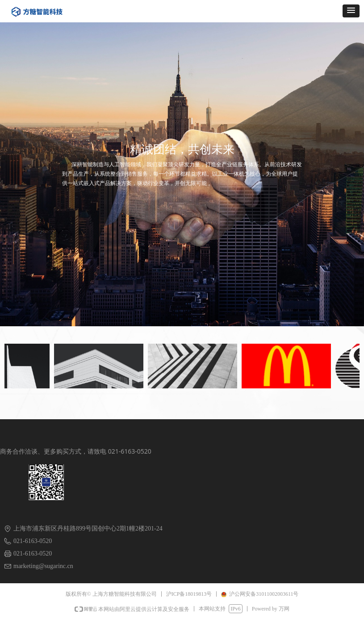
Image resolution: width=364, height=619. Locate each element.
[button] (351, 11)
